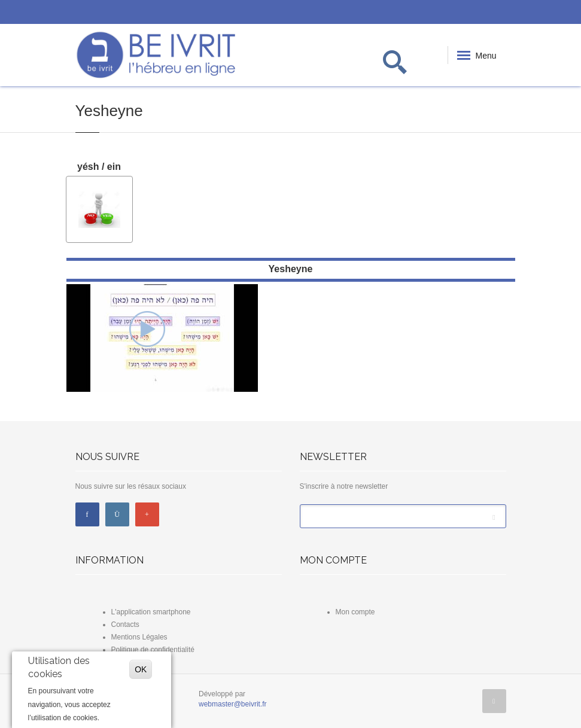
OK (141, 669)
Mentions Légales (139, 637)
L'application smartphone (151, 612)
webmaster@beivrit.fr (233, 704)
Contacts (125, 625)
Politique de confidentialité (153, 650)
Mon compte (355, 612)
